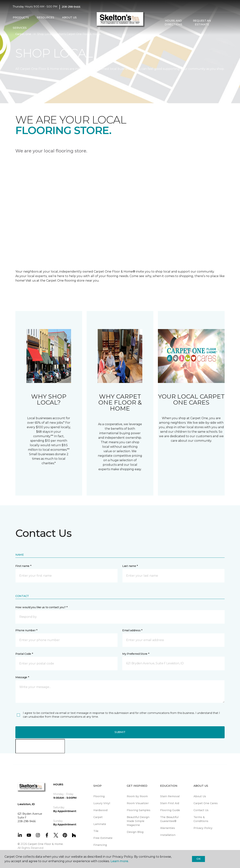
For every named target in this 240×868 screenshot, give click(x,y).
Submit (120, 732)
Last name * (130, 566)
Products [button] (21, 17)
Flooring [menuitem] (99, 796)
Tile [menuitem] (96, 831)
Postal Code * (24, 654)
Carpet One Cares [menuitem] (206, 803)
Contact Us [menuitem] (201, 810)
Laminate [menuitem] (100, 824)
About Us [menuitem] (200, 796)
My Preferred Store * (136, 654)
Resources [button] (45, 17)
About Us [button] (69, 17)
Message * (22, 677)
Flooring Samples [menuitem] (139, 810)
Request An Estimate (202, 23)
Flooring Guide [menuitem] (170, 810)
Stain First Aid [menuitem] (170, 803)
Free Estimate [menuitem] (103, 838)
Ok (198, 859)
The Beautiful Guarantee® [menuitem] (169, 819)
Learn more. (120, 861)
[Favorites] (224, 23)
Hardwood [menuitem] (100, 810)
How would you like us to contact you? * (41, 607)
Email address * (132, 630)
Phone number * (26, 630)
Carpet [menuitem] (98, 817)
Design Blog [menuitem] (135, 832)
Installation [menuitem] (168, 835)
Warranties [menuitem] (168, 828)
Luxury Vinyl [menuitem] (102, 803)
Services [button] (20, 28)
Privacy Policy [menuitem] (203, 828)
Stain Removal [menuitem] (170, 796)
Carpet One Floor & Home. (46, 844)
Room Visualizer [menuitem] (138, 803)
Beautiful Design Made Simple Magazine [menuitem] (138, 821)
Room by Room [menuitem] (137, 796)
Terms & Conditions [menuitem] (201, 819)
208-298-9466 (71, 7)
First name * (23, 566)
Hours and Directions (173, 23)
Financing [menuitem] (100, 845)
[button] (219, 23)
